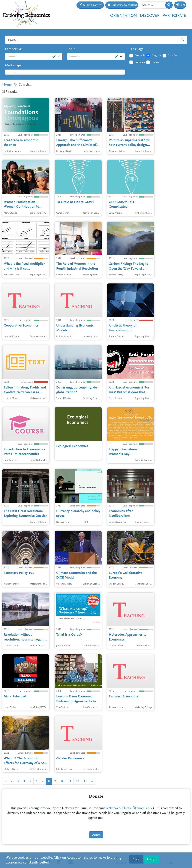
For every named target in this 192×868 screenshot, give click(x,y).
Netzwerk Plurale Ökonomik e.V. (131, 808)
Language (136, 49)
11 (70, 781)
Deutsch (140, 55)
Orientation (123, 16)
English (156, 55)
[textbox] (65, 72)
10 (62, 781)
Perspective (13, 49)
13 (85, 781)
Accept (151, 859)
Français (140, 62)
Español (173, 55)
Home (7, 85)
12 (77, 781)
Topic (71, 49)
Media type (13, 65)
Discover (150, 16)
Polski (155, 62)
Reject (136, 859)
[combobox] (65, 72)
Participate (174, 16)
